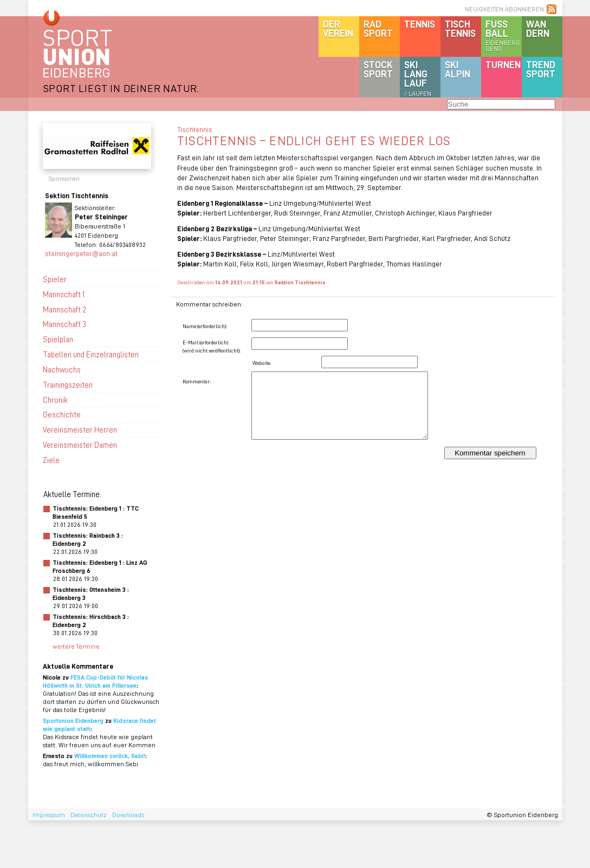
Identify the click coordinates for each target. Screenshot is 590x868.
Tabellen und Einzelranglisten (91, 354)
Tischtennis (460, 28)
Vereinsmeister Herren (80, 429)
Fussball (504, 35)
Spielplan (58, 339)
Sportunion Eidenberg (73, 720)
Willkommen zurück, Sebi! (110, 756)
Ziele (51, 460)
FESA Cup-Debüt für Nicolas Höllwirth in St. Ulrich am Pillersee (96, 681)
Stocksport (378, 69)
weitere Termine (76, 646)
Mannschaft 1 (64, 294)
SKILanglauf (418, 78)
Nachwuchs (62, 369)
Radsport (378, 28)
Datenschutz (89, 815)
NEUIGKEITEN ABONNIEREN (504, 9)
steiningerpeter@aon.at (81, 253)
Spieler (55, 279)
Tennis (420, 24)
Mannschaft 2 (64, 309)
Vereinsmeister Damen (80, 445)
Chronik (55, 400)
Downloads (128, 815)
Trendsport (541, 69)
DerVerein (338, 28)
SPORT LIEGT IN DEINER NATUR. (121, 88)
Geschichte (62, 414)
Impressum (49, 815)
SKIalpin (458, 69)
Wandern (538, 28)
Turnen (503, 64)
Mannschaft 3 (64, 324)
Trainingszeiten (68, 384)
